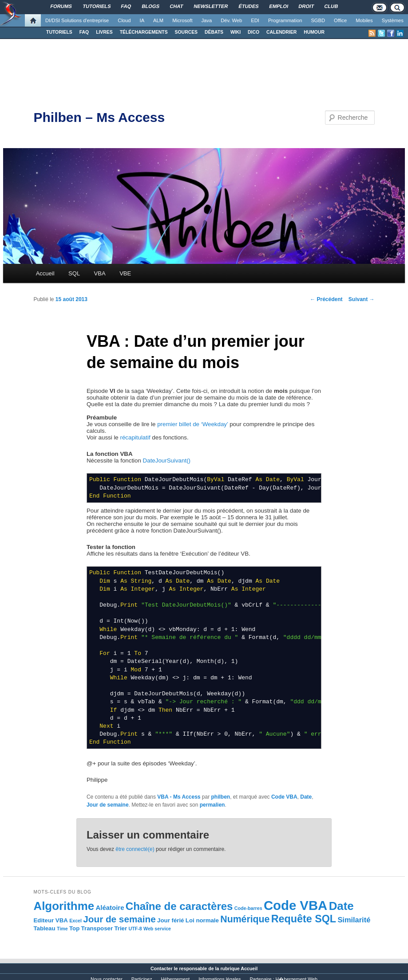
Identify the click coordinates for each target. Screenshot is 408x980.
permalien (212, 805)
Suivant (362, 299)
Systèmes (393, 20)
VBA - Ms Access (179, 797)
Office (340, 20)
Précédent (326, 299)
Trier (121, 928)
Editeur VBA (50, 920)
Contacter (162, 968)
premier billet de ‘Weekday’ (192, 424)
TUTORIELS (59, 32)
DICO (254, 32)
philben (221, 797)
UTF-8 (135, 929)
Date (306, 797)
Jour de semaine (108, 805)
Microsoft (182, 20)
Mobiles (364, 20)
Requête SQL (304, 919)
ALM (158, 20)
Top (74, 928)
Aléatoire (110, 907)
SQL (74, 273)
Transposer (97, 928)
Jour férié (170, 920)
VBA (100, 273)
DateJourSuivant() (167, 461)
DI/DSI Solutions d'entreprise (77, 20)
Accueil (45, 273)
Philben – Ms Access (99, 117)
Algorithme (64, 906)
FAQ (84, 32)
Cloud (124, 20)
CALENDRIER (281, 32)
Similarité (354, 920)
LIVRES (104, 32)
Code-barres (248, 908)
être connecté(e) (135, 849)
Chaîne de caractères (179, 906)
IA (142, 20)
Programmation (285, 20)
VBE (125, 273)
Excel (75, 921)
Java (207, 20)
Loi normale (202, 920)
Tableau (44, 928)
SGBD (318, 20)
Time (62, 929)
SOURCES (186, 32)
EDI (255, 20)
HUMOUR (314, 32)
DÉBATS (214, 32)
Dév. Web (231, 20)
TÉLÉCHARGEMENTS (144, 32)
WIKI (236, 32)
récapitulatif (135, 437)
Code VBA (284, 797)
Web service (157, 929)
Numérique (245, 919)
